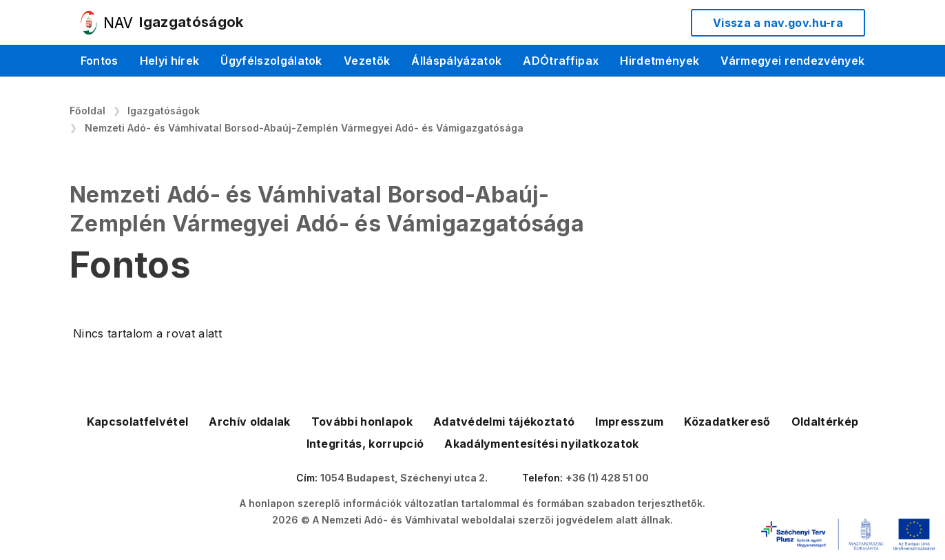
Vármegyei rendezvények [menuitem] (792, 61)
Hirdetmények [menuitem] (660, 61)
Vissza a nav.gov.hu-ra (778, 23)
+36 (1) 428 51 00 (607, 478)
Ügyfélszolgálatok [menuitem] (271, 61)
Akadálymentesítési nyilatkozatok (541, 444)
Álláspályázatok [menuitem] (456, 61)
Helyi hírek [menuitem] (170, 61)
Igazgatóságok (164, 111)
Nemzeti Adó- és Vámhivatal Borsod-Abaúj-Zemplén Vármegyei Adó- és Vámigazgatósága (304, 128)
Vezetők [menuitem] (367, 61)
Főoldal (87, 111)
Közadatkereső (727, 422)
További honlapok (362, 422)
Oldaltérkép (825, 422)
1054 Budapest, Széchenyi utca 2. (404, 478)
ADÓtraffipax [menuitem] (561, 61)
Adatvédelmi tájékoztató (504, 422)
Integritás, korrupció (365, 444)
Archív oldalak (249, 422)
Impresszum (629, 422)
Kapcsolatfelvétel (137, 422)
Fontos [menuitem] (100, 61)
